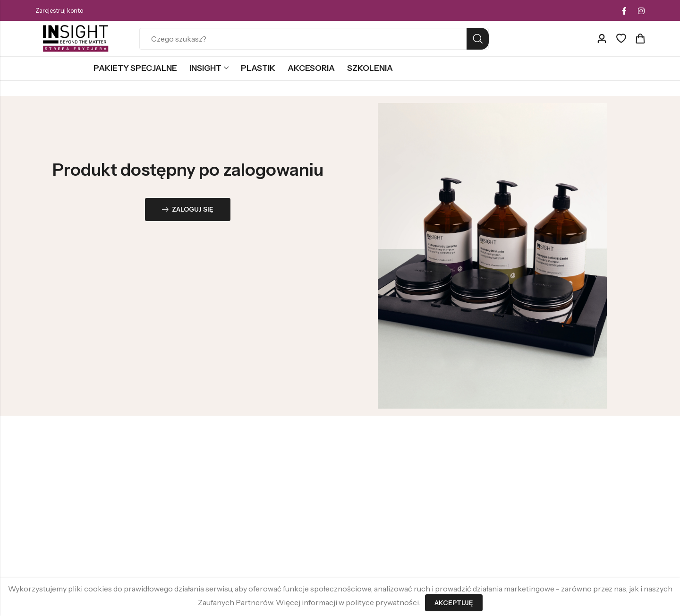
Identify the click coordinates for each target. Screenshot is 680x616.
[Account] (602, 39)
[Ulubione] (621, 39)
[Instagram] (641, 11)
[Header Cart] (640, 39)
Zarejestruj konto (59, 10)
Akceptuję (454, 603)
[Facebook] (624, 11)
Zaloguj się (188, 210)
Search (478, 39)
